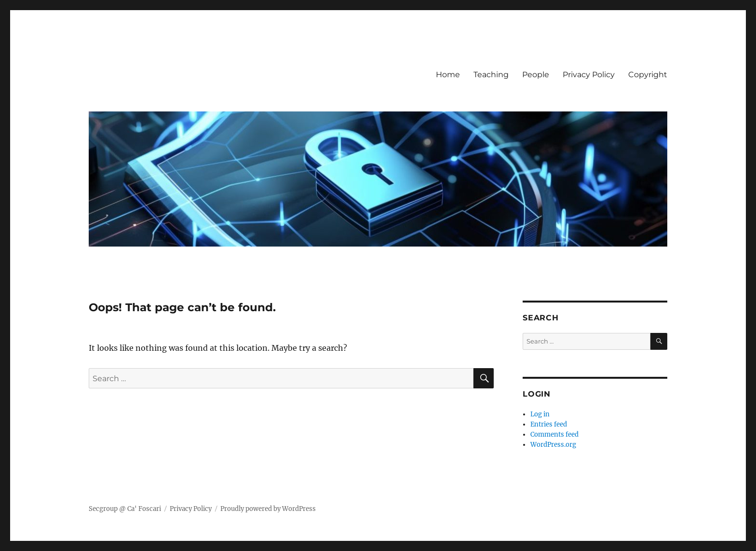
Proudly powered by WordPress (268, 509)
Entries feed (549, 424)
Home (448, 75)
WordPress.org (553, 445)
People (536, 75)
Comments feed (554, 434)
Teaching (491, 75)
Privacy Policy (589, 75)
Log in (540, 414)
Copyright (648, 75)
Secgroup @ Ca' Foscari (125, 509)
